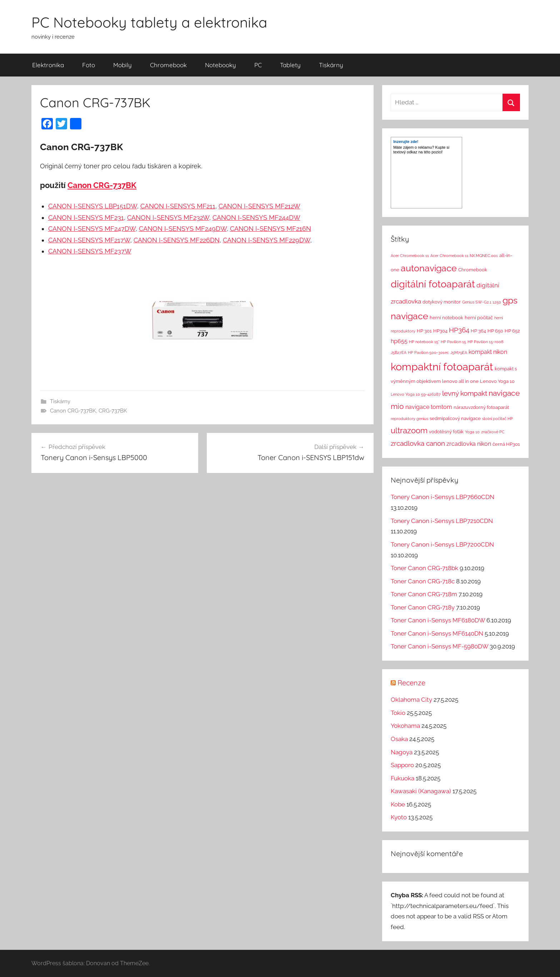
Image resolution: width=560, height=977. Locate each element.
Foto (89, 65)
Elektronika (48, 65)
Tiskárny (331, 65)
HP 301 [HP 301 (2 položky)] (424, 331)
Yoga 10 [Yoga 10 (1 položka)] (472, 432)
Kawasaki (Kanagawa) (421, 791)
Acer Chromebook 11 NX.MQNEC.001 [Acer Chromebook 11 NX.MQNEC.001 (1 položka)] (464, 256)
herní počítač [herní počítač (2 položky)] (479, 318)
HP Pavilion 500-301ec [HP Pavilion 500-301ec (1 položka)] (428, 352)
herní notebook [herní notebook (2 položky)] (446, 318)
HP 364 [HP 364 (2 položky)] (478, 331)
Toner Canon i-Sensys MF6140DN (437, 633)
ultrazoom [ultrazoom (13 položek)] (409, 430)
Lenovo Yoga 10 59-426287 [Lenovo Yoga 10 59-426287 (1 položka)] (416, 394)
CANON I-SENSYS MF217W (89, 240)
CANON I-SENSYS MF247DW (92, 229)
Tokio (398, 713)
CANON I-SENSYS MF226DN (177, 240)
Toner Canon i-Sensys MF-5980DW (439, 646)
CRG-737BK (113, 411)
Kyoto (399, 817)
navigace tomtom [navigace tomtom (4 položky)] (429, 407)
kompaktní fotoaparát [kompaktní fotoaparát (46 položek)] (442, 367)
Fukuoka (402, 778)
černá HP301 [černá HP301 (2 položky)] (506, 444)
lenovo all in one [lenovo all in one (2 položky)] (460, 381)
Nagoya (402, 752)
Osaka (399, 739)
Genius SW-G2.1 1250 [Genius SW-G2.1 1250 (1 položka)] (482, 302)
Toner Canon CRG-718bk (424, 568)
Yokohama (405, 726)
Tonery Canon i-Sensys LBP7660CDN (442, 497)
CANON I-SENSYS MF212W (259, 206)
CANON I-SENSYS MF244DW (256, 218)
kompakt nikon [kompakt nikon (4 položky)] (488, 352)
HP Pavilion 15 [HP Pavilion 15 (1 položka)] (453, 342)
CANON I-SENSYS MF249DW (183, 229)
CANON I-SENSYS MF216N (271, 229)
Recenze (411, 683)
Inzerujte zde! (406, 142)
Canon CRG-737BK (102, 185)
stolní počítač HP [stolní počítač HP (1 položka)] (497, 419)
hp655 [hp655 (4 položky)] (399, 341)
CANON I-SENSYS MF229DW (267, 240)
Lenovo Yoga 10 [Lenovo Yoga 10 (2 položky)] (497, 381)
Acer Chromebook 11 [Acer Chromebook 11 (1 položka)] (410, 256)
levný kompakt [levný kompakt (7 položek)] (465, 393)
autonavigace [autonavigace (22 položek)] (429, 268)
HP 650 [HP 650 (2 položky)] (495, 331)
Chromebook (168, 65)
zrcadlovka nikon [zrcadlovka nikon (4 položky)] (469, 444)
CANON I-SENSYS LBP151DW (93, 206)
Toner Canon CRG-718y (423, 607)
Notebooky (221, 65)
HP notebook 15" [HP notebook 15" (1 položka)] (424, 342)
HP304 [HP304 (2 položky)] (440, 331)
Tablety (290, 65)
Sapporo (402, 765)
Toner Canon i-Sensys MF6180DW (438, 620)
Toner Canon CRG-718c (423, 581)
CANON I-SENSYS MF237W (90, 251)
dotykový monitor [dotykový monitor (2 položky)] (442, 302)
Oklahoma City (411, 700)
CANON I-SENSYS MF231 (86, 218)
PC (258, 65)
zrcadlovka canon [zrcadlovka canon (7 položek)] (418, 443)
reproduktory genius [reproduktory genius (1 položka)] (409, 419)
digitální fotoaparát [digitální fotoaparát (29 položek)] (433, 284)
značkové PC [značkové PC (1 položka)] (493, 432)
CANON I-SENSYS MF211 (178, 206)
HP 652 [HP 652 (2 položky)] (512, 331)
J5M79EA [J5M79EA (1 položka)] (459, 352)
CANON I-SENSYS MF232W (168, 218)
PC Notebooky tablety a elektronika (149, 22)
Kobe (398, 804)
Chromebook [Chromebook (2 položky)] (473, 270)
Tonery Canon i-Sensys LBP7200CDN (442, 544)
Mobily (122, 65)
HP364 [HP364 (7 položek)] (459, 330)
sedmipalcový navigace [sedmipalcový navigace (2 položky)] (455, 418)
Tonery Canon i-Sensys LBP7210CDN (442, 521)
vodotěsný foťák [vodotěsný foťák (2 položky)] (446, 432)
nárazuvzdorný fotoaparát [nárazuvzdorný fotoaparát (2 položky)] (481, 407)
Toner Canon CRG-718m (424, 594)
